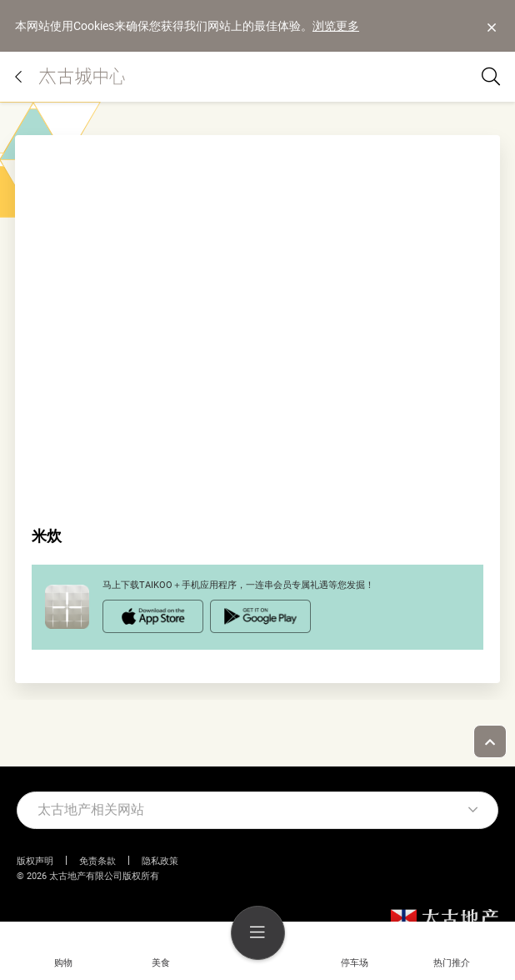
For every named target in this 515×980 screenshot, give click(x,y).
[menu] (258, 933)
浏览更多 (336, 26)
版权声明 (35, 861)
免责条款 (97, 861)
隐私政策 (160, 861)
